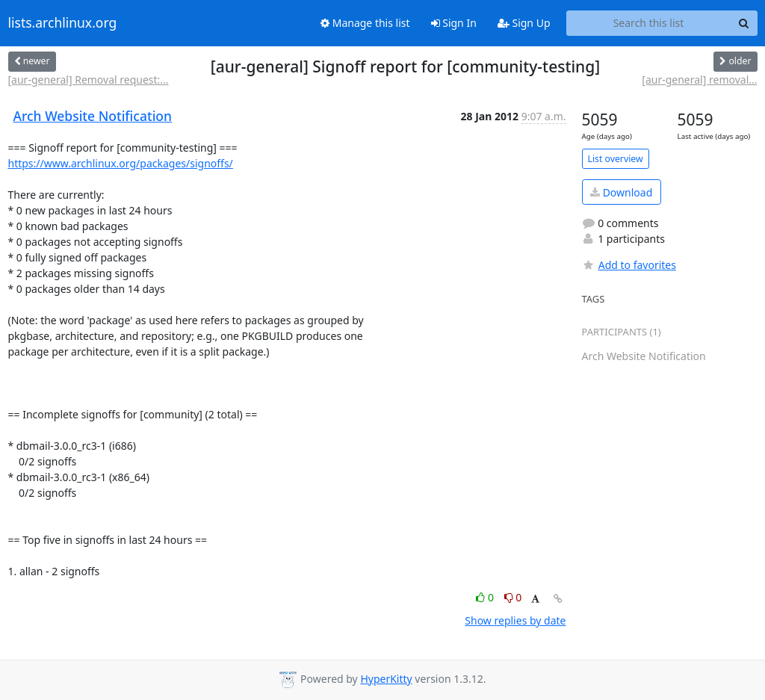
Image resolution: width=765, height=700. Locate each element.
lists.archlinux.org (63, 23)
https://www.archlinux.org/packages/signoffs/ (121, 163)
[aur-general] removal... (699, 80)
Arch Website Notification (93, 116)
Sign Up (524, 23)
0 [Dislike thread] (513, 597)
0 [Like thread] (486, 597)
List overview (616, 159)
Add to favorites (629, 265)
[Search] (744, 23)
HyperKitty (386, 679)
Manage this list (365, 23)
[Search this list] (649, 23)
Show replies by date (515, 620)
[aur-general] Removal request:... (89, 80)
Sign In (454, 23)
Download (621, 192)
